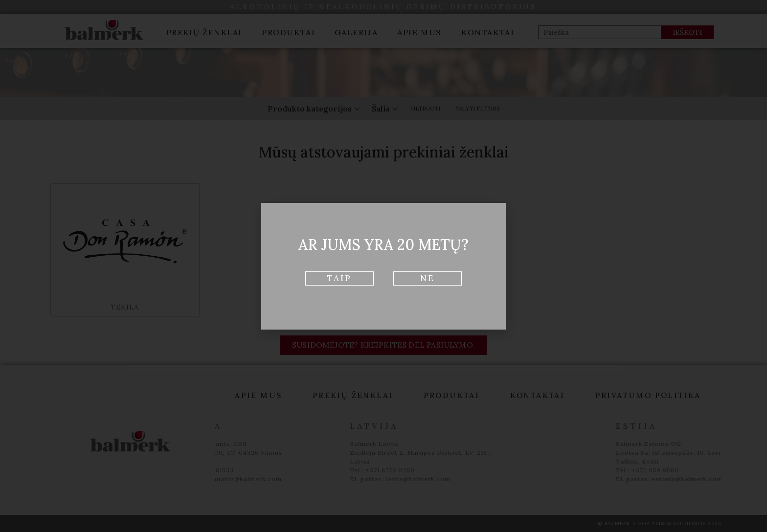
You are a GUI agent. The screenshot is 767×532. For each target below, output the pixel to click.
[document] (383, 266)
